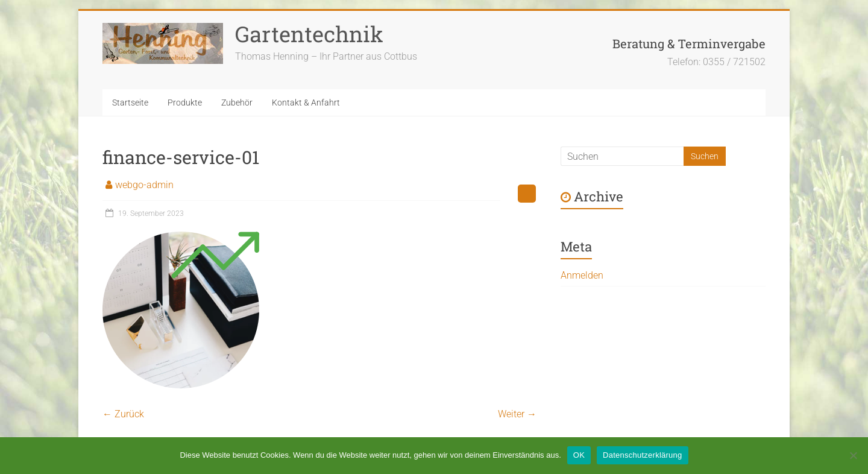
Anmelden (582, 275)
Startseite (130, 103)
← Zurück (123, 414)
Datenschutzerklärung (642, 455)
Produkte (185, 103)
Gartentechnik (309, 34)
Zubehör (237, 103)
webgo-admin (144, 185)
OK (579, 455)
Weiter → (517, 414)
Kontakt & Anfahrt (306, 103)
